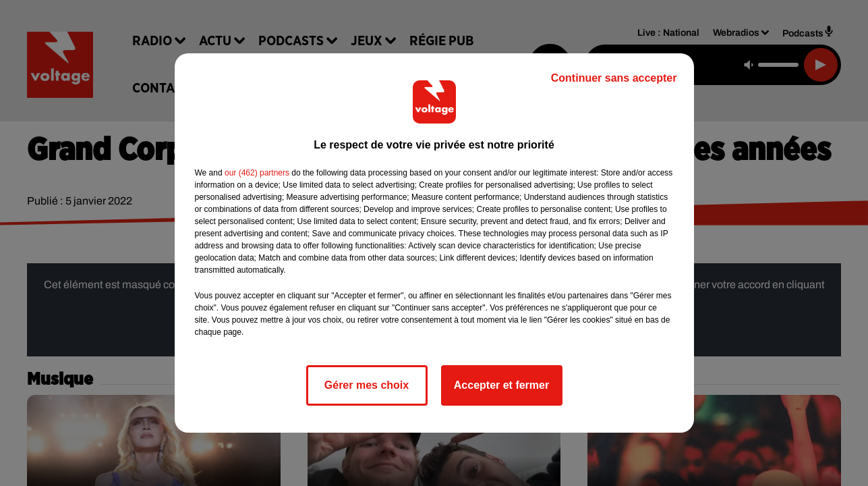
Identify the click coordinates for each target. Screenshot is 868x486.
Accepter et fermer (501, 385)
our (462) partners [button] (257, 173)
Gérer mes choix (367, 385)
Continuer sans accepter (614, 78)
